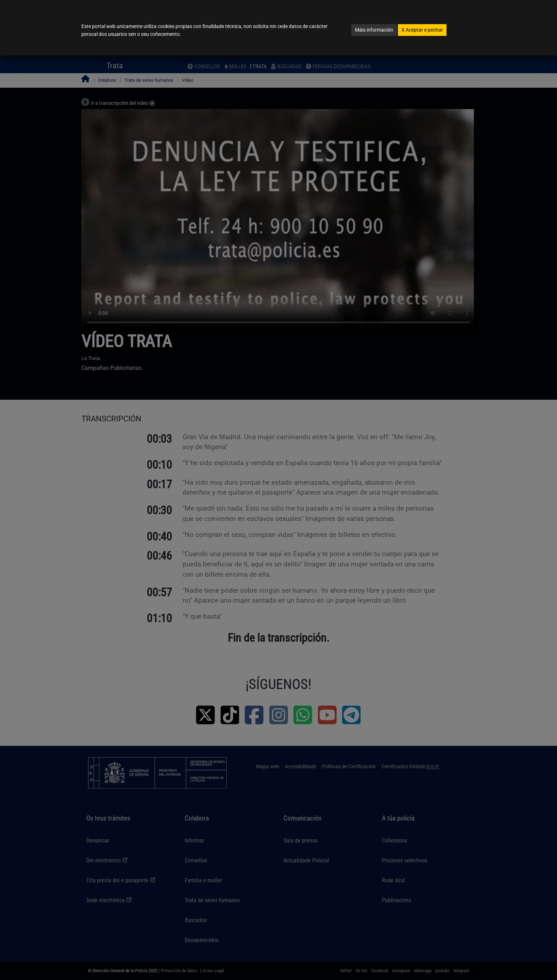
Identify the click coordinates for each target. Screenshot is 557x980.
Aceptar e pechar (422, 30)
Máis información (374, 30)
